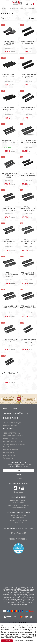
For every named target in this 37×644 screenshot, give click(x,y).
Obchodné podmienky (11, 447)
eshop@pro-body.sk (19, 507)
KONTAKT (17, 409)
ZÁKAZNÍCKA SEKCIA (11, 418)
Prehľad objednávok (10, 426)
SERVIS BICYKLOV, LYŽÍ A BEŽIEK (16, 413)
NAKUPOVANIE (9, 428)
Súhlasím (7, 641)
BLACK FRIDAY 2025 (11, 439)
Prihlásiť (19, 474)
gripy (33, 9)
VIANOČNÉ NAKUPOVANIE (13, 436)
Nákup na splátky (9, 455)
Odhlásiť (19, 478)
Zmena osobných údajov (12, 423)
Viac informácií (27, 638)
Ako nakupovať (9, 453)
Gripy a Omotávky (25, 9)
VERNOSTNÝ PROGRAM (12, 433)
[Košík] (34, 4)
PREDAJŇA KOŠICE (18, 497)
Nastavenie (19, 641)
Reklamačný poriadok (11, 450)
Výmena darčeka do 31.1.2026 (14, 444)
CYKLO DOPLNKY (14, 9)
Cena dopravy (8, 458)
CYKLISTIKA (4, 9)
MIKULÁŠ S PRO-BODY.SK (13, 441)
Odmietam (29, 641)
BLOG (5, 409)
